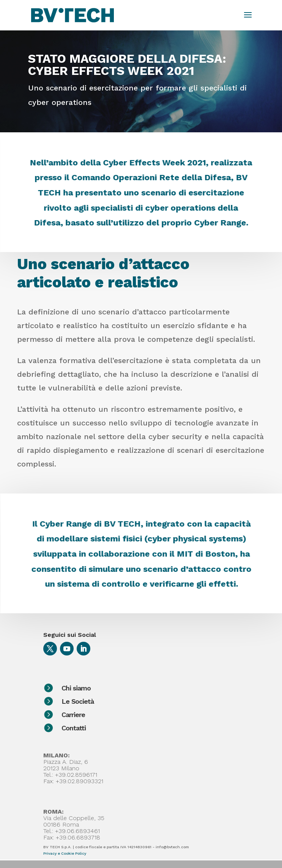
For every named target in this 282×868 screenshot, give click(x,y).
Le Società (111, 701)
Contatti (107, 728)
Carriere (107, 715)
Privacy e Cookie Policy (65, 853)
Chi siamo (110, 688)
